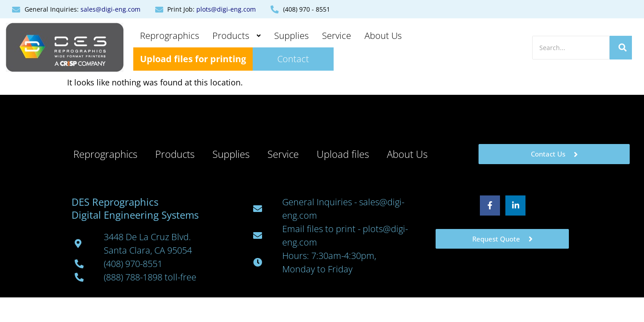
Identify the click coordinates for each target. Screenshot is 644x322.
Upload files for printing (193, 59)
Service (337, 36)
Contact (293, 59)
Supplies (291, 36)
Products (237, 36)
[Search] (571, 48)
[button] (237, 36)
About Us (383, 36)
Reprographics (169, 36)
